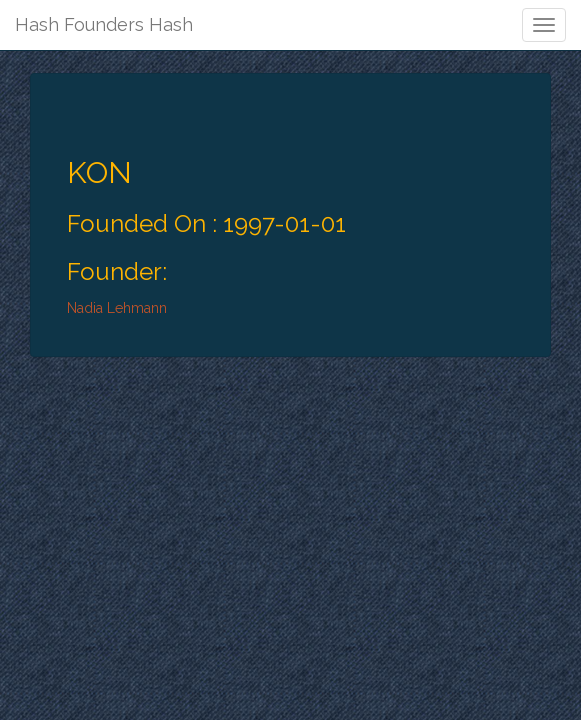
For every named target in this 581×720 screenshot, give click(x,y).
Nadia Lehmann (117, 308)
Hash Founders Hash (104, 24)
